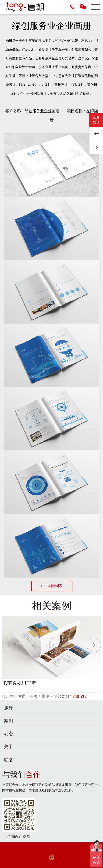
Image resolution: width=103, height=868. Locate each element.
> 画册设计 (79, 696)
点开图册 (96, 120)
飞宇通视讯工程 (19, 683)
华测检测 (96, 134)
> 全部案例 (59, 696)
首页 (34, 696)
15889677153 (72, 7)
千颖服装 (96, 148)
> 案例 (44, 696)
